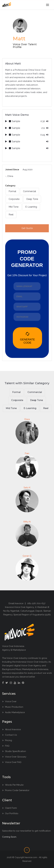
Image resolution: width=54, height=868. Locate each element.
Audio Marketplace (15, 712)
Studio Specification (15, 751)
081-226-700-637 (36, 603)
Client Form (11, 808)
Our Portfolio (12, 813)
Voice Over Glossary (16, 757)
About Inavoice (13, 729)
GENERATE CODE (27, 338)
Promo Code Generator (17, 790)
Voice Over (11, 701)
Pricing (8, 740)
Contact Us (11, 735)
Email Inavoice (16, 603)
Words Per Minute (14, 785)
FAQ (7, 746)
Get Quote (27, 228)
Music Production (14, 707)
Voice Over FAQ (13, 762)
